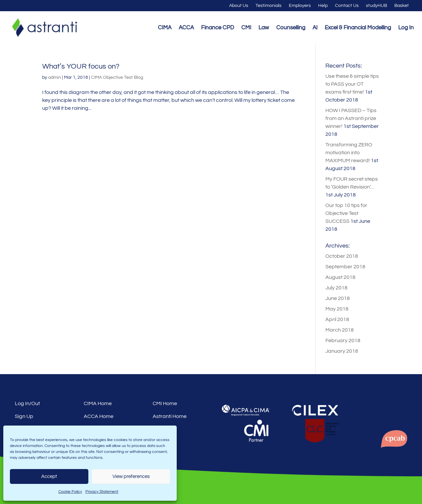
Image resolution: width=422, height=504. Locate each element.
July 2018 (336, 288)
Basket (402, 6)
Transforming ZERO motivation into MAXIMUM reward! (349, 153)
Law (264, 28)
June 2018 (338, 298)
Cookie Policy (70, 492)
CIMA (165, 28)
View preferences (131, 476)
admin (55, 77)
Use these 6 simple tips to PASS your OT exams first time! (352, 84)
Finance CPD (218, 28)
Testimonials (269, 6)
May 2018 (337, 309)
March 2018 (340, 330)
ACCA (186, 28)
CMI (246, 28)
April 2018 (337, 319)
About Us (239, 6)
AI (315, 28)
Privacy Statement (102, 492)
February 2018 (343, 341)
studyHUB (377, 6)
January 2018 (342, 351)
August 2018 (340, 277)
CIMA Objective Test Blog (117, 77)
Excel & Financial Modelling (358, 28)
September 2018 (345, 267)
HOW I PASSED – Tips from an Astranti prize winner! (351, 118)
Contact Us (347, 6)
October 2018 (342, 256)
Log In (406, 28)
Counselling (291, 28)
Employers (300, 6)
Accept (49, 476)
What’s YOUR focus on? (81, 66)
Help (323, 6)
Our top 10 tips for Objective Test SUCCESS (346, 213)
